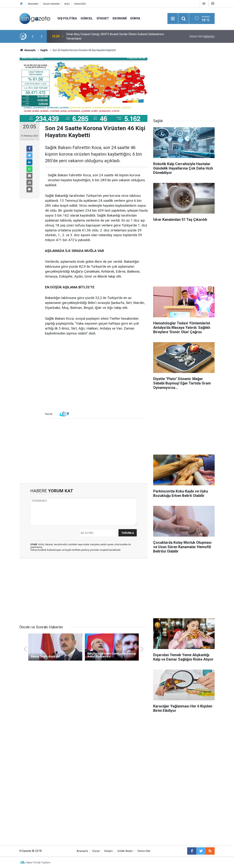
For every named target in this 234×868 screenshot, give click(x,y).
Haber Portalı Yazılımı (38, 863)
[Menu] (173, 19)
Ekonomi (120, 18)
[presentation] (33, 36)
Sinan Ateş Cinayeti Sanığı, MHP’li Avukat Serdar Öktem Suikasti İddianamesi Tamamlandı (115, 36)
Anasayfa (82, 851)
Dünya (135, 18)
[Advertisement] (96, 367)
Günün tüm (202, 36)
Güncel (87, 18)
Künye (96, 851)
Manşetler (33, 4)
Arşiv (67, 4)
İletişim (109, 851)
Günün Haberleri (51, 4)
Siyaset (103, 18)
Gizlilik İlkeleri (125, 851)
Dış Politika (67, 18)
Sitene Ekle (80, 4)
